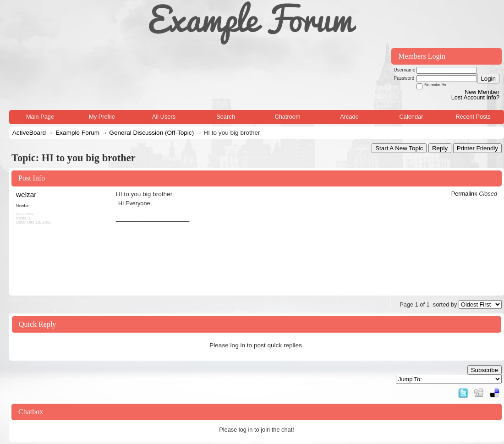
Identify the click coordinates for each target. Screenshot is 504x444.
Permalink (464, 194)
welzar (26, 195)
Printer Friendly (477, 148)
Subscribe (485, 370)
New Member (482, 92)
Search (226, 117)
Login (488, 79)
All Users (164, 117)
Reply (440, 148)
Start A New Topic (399, 148)
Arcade (349, 117)
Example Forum (77, 133)
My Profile (102, 117)
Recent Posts (473, 117)
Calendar (411, 117)
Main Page (40, 117)
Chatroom (287, 117)
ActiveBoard (29, 133)
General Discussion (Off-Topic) (151, 133)
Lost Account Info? (475, 97)
